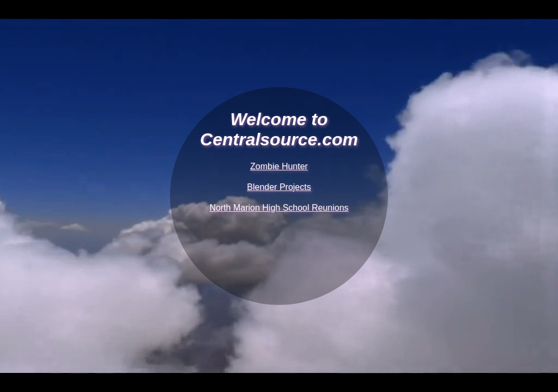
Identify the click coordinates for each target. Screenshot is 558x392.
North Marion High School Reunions (279, 208)
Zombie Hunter (279, 166)
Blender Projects (279, 187)
